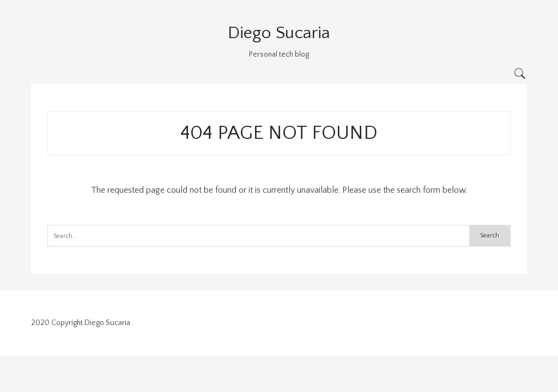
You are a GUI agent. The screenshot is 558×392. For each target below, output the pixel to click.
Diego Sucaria (279, 33)
